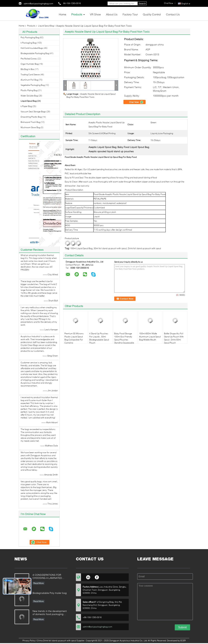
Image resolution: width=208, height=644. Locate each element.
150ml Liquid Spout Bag (81, 248)
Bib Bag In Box (27, 69)
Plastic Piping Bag (29, 90)
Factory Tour (130, 14)
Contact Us (173, 14)
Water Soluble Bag (29, 96)
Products (77, 14)
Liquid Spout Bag (46, 26)
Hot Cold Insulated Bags (32, 48)
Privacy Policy (29, 641)
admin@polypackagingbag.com (38, 3)
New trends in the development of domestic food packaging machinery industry (50, 613)
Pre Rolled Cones (29, 59)
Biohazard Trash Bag (30, 122)
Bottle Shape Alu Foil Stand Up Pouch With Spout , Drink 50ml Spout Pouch (174, 338)
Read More (39, 583)
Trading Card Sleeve (30, 74)
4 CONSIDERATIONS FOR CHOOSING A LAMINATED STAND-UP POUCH (47, 577)
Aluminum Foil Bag (29, 80)
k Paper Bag (26, 106)
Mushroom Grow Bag (30, 127)
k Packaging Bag (28, 43)
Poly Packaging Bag (30, 37)
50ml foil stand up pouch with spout (110, 248)
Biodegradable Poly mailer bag (50, 593)
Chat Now (136, 102)
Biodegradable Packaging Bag (35, 53)
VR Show (95, 14)
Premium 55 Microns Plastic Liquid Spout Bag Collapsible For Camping (74, 338)
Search (142, 3)
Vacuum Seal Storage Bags (33, 112)
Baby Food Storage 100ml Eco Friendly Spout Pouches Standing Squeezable (124, 338)
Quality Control (152, 14)
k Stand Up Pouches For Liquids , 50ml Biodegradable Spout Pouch (99, 338)
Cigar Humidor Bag (30, 64)
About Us (112, 14)
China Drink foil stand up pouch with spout (57, 641)
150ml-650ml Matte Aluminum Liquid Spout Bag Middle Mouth (150, 337)
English (186, 4)
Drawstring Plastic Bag (31, 117)
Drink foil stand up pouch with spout (144, 248)
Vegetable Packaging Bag (33, 85)
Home (62, 14)
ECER (183, 641)
